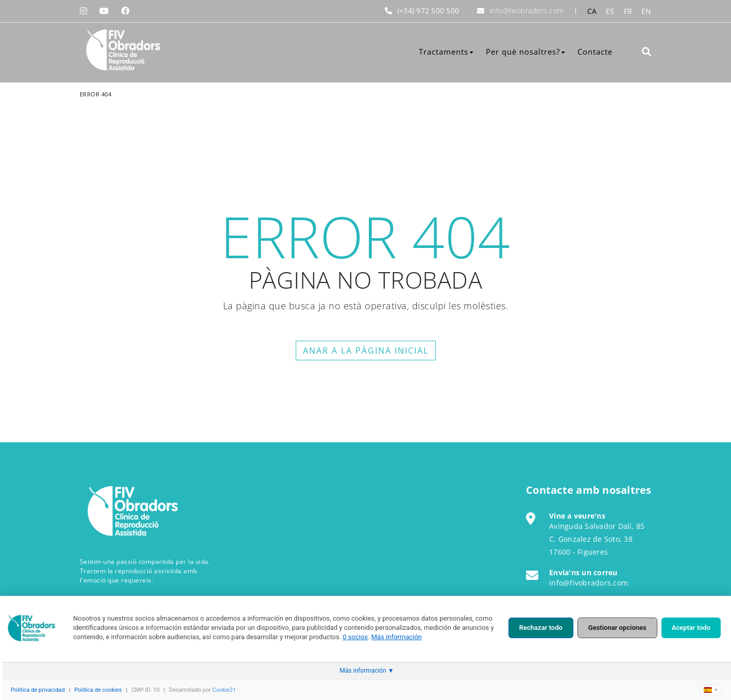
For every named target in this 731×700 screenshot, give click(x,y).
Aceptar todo (691, 628)
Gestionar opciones (617, 628)
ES (610, 11)
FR (628, 11)
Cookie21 (224, 690)
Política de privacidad (38, 690)
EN (647, 11)
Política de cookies (98, 690)
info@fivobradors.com (527, 11)
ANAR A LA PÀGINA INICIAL (366, 351)
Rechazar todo (541, 628)
